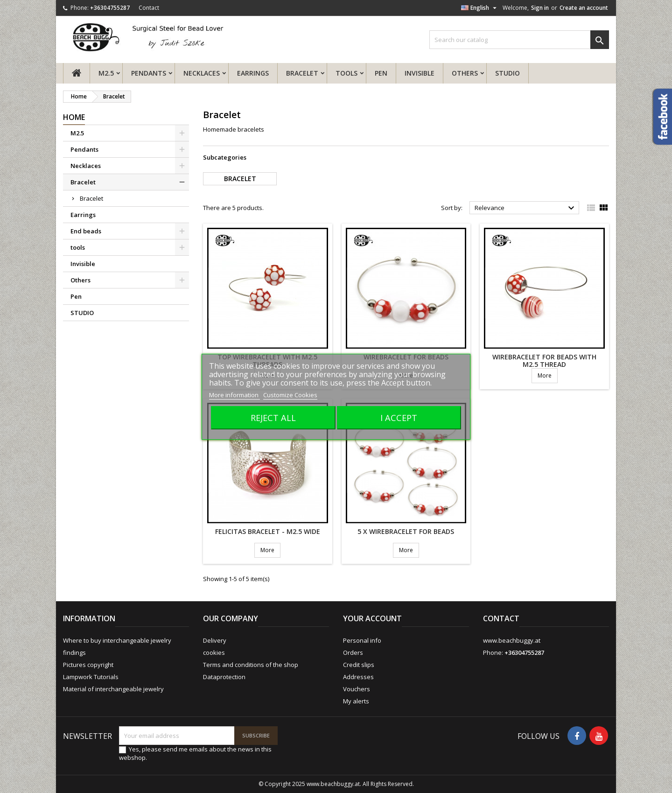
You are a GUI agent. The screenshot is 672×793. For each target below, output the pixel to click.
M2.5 (106, 73)
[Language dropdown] (480, 8)
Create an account (584, 8)
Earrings (253, 73)
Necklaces (202, 73)
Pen (381, 73)
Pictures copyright (88, 665)
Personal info (362, 640)
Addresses (358, 677)
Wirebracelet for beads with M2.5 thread (544, 361)
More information (234, 395)
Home (74, 117)
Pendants (149, 73)
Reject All (273, 418)
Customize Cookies (290, 395)
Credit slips (359, 665)
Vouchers (357, 689)
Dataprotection (224, 677)
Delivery (215, 640)
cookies (214, 653)
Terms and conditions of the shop (251, 665)
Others (465, 73)
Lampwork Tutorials (91, 677)
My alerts (356, 701)
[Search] (519, 40)
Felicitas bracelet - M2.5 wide (268, 531)
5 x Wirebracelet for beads (406, 531)
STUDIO (507, 73)
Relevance (526, 208)
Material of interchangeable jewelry (113, 689)
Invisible (420, 73)
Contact (149, 8)
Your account (372, 618)
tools (346, 73)
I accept (399, 418)
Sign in (540, 8)
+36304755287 (110, 8)
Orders (353, 653)
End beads (86, 231)
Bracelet (302, 73)
